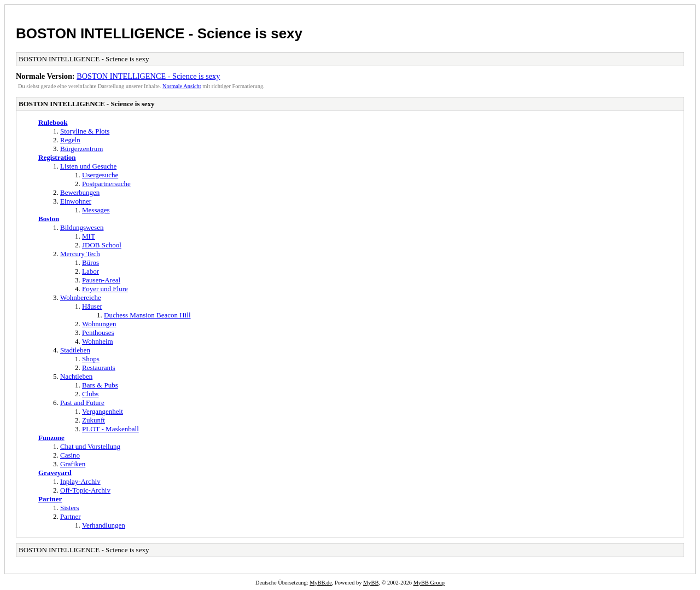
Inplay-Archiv (80, 481)
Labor (91, 271)
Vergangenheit (103, 411)
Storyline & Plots (85, 131)
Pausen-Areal (101, 280)
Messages (96, 210)
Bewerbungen (80, 192)
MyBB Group (429, 583)
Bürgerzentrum (81, 149)
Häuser (92, 306)
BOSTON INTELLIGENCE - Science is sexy (159, 33)
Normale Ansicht (182, 86)
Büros (91, 262)
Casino (70, 455)
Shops (91, 359)
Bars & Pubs (100, 385)
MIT (89, 236)
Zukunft (94, 420)
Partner (50, 499)
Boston (49, 219)
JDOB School (102, 245)
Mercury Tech (80, 254)
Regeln (70, 140)
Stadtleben (75, 350)
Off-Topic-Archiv (85, 490)
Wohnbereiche (81, 297)
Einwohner (76, 201)
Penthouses (98, 332)
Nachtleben (76, 376)
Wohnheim (98, 341)
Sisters (70, 508)
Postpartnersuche (106, 184)
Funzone (51, 438)
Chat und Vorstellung (90, 446)
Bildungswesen (82, 227)
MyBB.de (321, 583)
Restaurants (99, 368)
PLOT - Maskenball (110, 429)
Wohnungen (99, 324)
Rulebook (53, 122)
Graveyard (55, 473)
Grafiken (73, 464)
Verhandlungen (104, 525)
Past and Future (82, 403)
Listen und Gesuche (88, 166)
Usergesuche (100, 175)
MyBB (371, 583)
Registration (57, 157)
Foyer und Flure (105, 289)
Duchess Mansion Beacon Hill (147, 315)
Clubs (90, 394)
